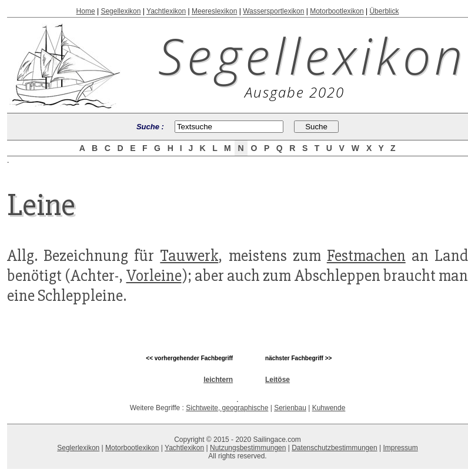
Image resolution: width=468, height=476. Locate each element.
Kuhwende (329, 408)
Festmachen (366, 256)
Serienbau (290, 408)
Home (86, 11)
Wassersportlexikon (273, 11)
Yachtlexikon (166, 11)
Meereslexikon (214, 11)
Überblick (384, 11)
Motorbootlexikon (337, 11)
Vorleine (154, 276)
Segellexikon (121, 11)
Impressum (400, 448)
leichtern (218, 380)
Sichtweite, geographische (227, 408)
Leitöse (278, 380)
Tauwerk (189, 256)
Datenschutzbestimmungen (334, 448)
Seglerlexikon (78, 448)
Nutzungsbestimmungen (248, 448)
